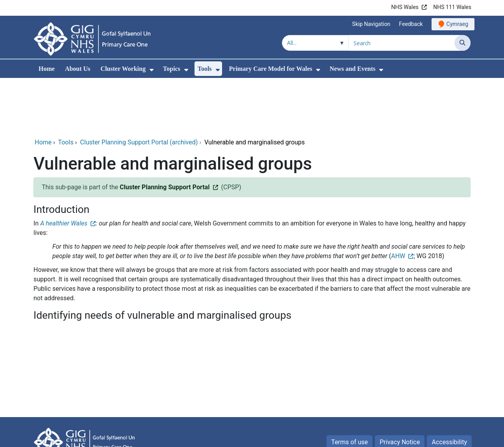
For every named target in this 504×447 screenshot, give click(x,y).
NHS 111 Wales (452, 7)
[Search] (462, 43)
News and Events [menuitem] (352, 69)
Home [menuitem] (47, 69)
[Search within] (315, 43)
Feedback (411, 24)
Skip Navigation (371, 24)
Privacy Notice (400, 389)
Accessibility (449, 389)
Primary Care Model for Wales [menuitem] (271, 69)
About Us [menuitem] (78, 69)
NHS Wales (405, 7)
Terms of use (349, 389)
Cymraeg (457, 24)
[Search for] (402, 43)
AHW (398, 202)
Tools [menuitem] (205, 69)
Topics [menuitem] (172, 69)
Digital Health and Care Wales (429, 437)
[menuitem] (152, 70)
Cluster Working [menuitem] (123, 69)
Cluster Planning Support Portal (165, 134)
